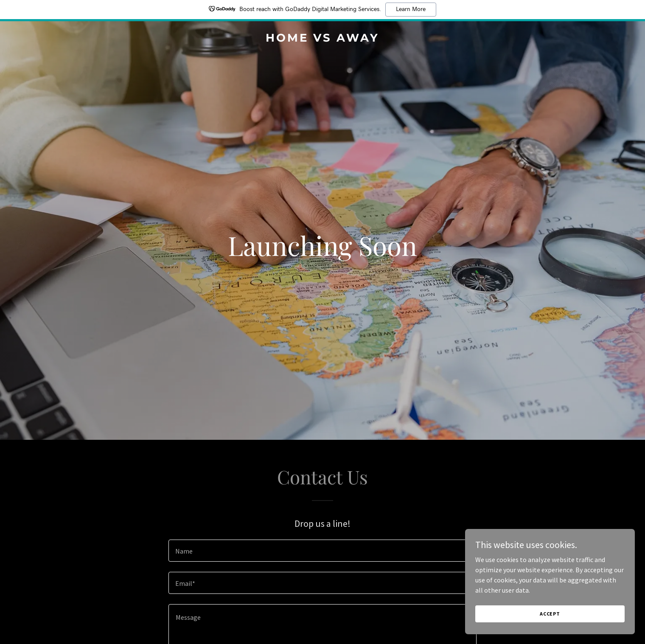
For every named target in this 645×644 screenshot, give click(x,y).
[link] (323, 39)
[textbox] (322, 551)
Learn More (411, 9)
